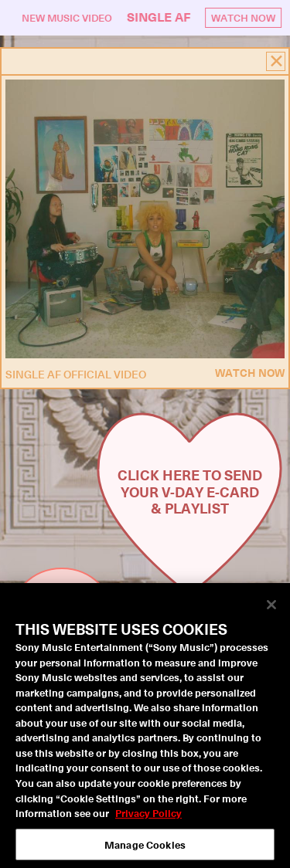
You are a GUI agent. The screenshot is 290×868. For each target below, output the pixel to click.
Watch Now (244, 17)
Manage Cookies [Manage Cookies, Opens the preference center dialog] (145, 848)
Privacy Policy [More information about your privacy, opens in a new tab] (148, 817)
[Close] (271, 609)
